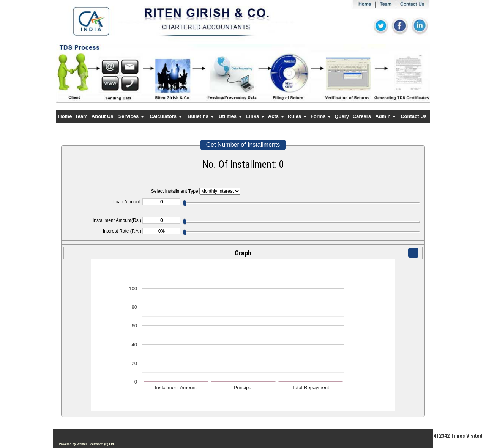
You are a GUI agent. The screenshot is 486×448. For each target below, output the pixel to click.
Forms (321, 116)
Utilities (230, 116)
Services (131, 116)
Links (255, 116)
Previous (86, 80)
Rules (297, 116)
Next (396, 80)
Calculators (166, 116)
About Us (103, 116)
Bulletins (201, 116)
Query (342, 116)
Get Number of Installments (243, 145)
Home (65, 116)
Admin (385, 116)
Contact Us (414, 116)
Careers (362, 116)
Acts (276, 116)
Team (81, 116)
